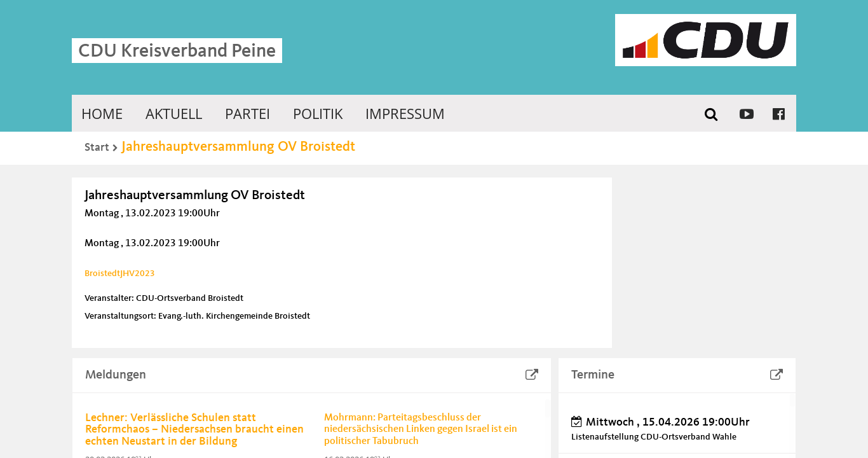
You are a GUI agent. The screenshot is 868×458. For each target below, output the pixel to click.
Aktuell (174, 113)
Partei (248, 113)
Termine (593, 375)
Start (97, 148)
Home (102, 113)
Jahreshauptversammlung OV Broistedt (238, 147)
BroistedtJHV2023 (120, 274)
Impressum (405, 113)
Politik (318, 113)
